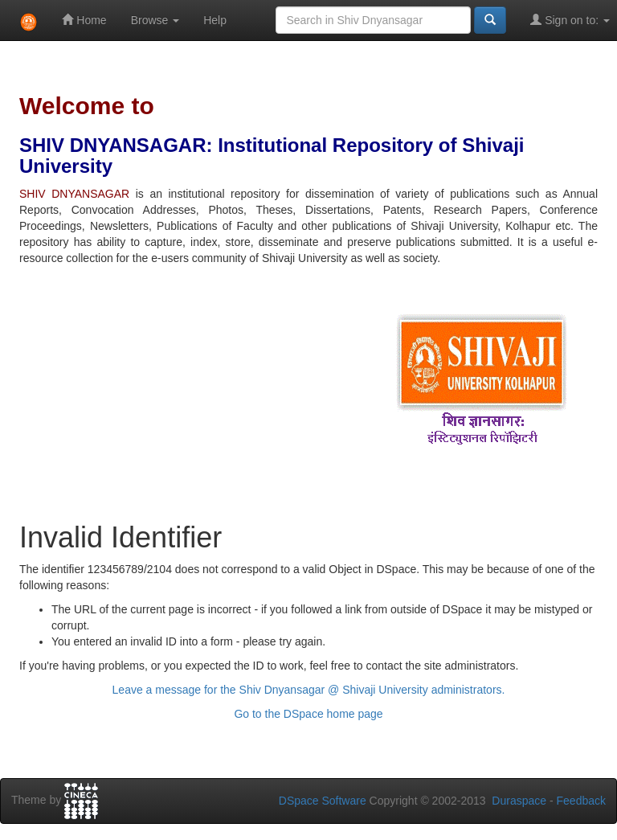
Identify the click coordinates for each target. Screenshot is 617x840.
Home (84, 20)
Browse (155, 20)
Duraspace (519, 801)
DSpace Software (323, 801)
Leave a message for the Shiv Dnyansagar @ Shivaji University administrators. (309, 690)
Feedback (581, 801)
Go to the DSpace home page (308, 714)
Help (215, 20)
